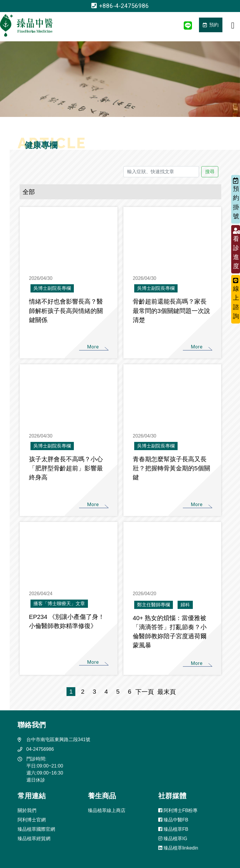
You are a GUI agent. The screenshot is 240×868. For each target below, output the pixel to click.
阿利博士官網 (32, 820)
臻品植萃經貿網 (34, 839)
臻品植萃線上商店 (107, 810)
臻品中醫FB (173, 820)
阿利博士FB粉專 (178, 810)
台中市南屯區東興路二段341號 (58, 739)
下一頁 (145, 692)
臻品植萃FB (173, 829)
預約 (211, 25)
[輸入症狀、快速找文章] (161, 172)
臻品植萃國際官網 (36, 829)
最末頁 (165, 692)
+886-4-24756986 (120, 6)
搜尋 (210, 172)
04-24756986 (40, 749)
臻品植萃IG (173, 839)
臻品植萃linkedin (178, 848)
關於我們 (27, 810)
